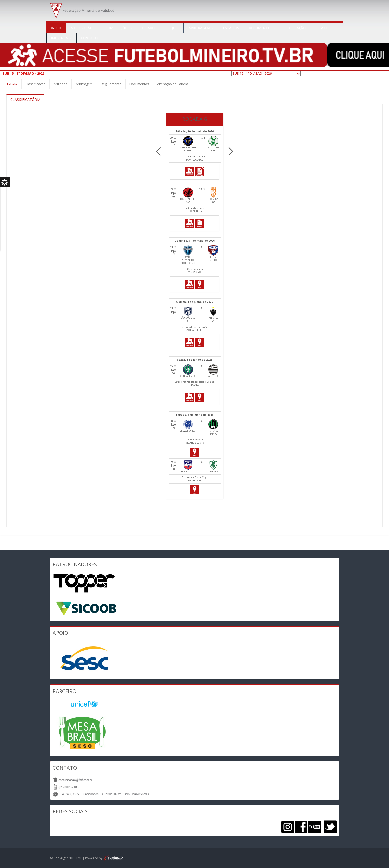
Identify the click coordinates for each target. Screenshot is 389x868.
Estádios (231, 28)
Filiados (152, 28)
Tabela (12, 84)
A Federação (85, 28)
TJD (175, 28)
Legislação (299, 28)
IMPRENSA (62, 38)
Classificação (35, 84)
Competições (120, 28)
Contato (89, 38)
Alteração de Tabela (173, 84)
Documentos (264, 28)
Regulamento (111, 84)
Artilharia (61, 84)
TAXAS (327, 28)
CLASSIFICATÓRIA (25, 100)
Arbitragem (202, 28)
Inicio (56, 28)
